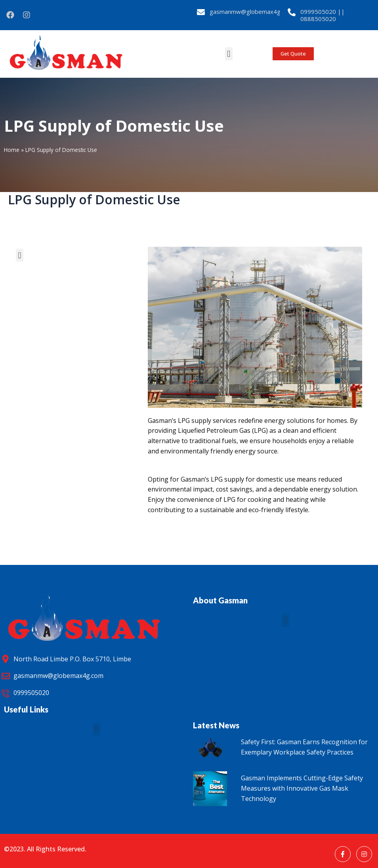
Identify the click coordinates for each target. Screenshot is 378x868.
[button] (229, 54)
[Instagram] (364, 854)
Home (12, 150)
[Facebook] (343, 854)
